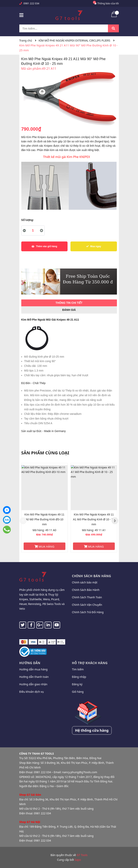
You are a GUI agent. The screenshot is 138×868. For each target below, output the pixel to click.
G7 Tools (82, 855)
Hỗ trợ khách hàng (90, 663)
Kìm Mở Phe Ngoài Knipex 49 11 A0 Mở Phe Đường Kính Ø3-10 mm (44, 519)
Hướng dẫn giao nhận (33, 684)
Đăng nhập (79, 677)
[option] (45, 508)
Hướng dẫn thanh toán (34, 677)
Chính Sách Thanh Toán (87, 597)
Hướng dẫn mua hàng (33, 669)
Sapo (78, 860)
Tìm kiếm (78, 669)
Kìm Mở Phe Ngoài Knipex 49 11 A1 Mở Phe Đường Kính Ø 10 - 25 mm (94, 519)
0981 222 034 (31, 3)
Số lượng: (28, 220)
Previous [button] (23, 521)
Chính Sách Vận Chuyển (87, 605)
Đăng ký (77, 684)
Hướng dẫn (30, 663)
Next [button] (115, 521)
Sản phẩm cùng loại (45, 453)
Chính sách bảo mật (85, 582)
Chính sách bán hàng (92, 576)
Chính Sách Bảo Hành (86, 590)
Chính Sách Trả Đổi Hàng (88, 612)
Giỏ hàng (78, 692)
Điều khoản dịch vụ (32, 692)
